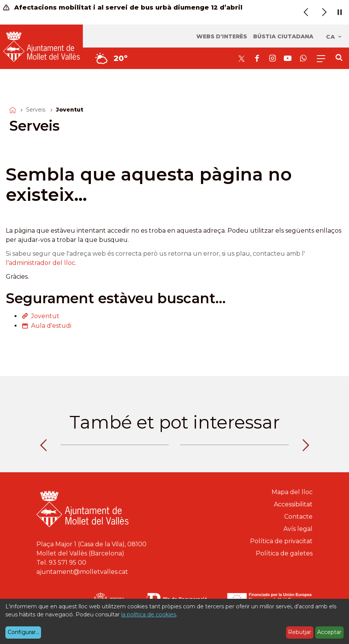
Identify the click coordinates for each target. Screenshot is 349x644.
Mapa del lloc (292, 492)
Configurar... (23, 632)
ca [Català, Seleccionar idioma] (334, 37)
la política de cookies (149, 614)
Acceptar (329, 632)
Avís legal (298, 529)
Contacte (298, 517)
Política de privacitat (281, 541)
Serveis (36, 110)
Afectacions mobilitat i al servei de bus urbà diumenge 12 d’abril (123, 7)
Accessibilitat (293, 504)
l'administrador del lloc (40, 263)
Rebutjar (300, 632)
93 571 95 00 (67, 563)
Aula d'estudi (51, 326)
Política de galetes (284, 553)
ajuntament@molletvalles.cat (82, 572)
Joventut (45, 316)
